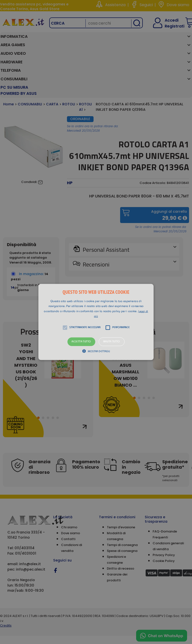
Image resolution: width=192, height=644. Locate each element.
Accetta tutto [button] (81, 342)
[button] (96, 322)
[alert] (96, 322)
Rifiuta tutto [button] (112, 342)
